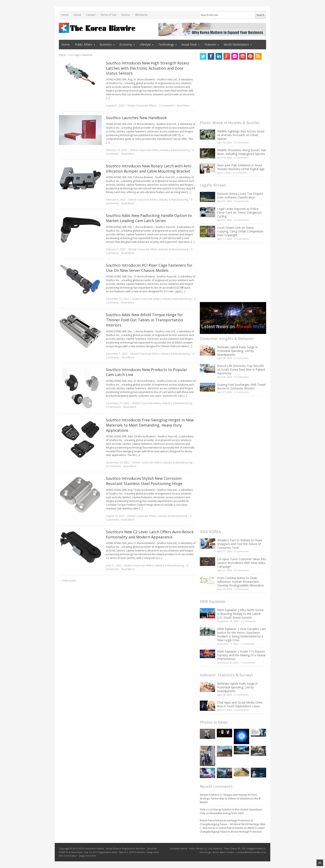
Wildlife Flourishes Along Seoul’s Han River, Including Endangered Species (242, 152)
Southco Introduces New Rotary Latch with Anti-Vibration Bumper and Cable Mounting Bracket (149, 169)
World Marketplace (236, 44)
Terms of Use (108, 15)
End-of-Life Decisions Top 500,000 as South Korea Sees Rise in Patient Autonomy (241, 369)
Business (106, 44)
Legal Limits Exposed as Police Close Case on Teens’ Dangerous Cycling (240, 212)
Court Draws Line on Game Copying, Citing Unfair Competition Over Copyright (240, 231)
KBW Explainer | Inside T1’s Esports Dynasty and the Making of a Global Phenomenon (241, 655)
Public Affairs (84, 44)
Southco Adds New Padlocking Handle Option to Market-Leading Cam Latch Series (149, 218)
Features (210, 44)
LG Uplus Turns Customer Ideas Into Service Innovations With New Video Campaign (242, 563)
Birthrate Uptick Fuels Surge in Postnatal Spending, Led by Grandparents (237, 351)
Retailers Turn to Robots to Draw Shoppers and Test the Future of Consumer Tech (240, 544)
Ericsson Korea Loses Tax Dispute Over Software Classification (240, 195)
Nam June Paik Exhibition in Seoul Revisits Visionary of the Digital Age (241, 167)
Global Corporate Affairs (142, 106)
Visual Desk (189, 44)
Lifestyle (145, 44)
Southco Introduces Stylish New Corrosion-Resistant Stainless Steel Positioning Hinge (144, 481)
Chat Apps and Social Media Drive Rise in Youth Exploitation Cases (240, 704)
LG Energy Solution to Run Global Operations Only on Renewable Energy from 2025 (231, 811)
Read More (183, 106)
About (77, 15)
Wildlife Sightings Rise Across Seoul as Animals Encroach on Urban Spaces (241, 135)
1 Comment (248, 644)
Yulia (203, 809)
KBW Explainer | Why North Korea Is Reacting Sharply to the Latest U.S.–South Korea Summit (240, 614)
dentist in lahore (209, 795)
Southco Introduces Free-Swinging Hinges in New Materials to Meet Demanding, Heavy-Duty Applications (150, 425)
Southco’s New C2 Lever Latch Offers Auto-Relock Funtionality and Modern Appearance (150, 534)
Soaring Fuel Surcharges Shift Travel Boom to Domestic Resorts (241, 386)
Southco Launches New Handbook (136, 118)
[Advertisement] (231, 91)
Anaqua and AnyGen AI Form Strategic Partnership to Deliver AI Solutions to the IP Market (230, 798)
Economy (126, 44)
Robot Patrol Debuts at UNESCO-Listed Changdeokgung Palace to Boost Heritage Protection (232, 830)
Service (126, 15)
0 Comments (241, 142)
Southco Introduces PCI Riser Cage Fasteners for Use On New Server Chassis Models (149, 268)
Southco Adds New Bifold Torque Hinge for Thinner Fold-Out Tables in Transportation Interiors (144, 320)
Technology (166, 44)
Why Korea (141, 15)
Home (65, 15)
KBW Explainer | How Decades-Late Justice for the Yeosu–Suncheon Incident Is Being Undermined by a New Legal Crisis (242, 634)
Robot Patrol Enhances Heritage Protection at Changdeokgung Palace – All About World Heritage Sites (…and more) (233, 824)
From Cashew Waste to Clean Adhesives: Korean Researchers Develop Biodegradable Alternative (241, 582)
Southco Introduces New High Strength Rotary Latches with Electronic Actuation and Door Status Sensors (147, 68)
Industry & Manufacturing (175, 150)
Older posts (67, 581)
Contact (91, 15)
